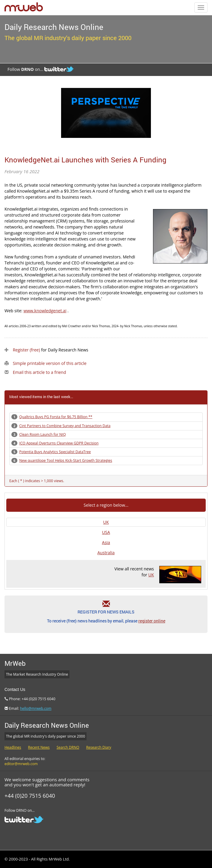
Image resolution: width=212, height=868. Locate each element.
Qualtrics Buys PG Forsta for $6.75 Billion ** (56, 417)
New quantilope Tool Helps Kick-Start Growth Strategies (66, 460)
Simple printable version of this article (50, 363)
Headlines (13, 747)
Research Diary (99, 747)
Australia (106, 553)
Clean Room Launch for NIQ (42, 434)
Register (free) (26, 350)
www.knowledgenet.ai (45, 311)
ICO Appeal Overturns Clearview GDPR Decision (59, 443)
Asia (106, 542)
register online (152, 621)
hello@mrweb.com (36, 708)
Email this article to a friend (40, 372)
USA (106, 532)
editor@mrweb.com (21, 764)
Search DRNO (68, 747)
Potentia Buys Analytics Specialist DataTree (55, 452)
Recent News (39, 747)
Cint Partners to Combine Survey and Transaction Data (65, 426)
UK (106, 522)
